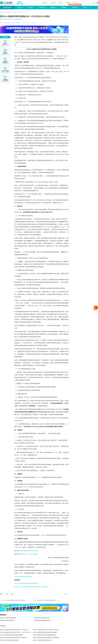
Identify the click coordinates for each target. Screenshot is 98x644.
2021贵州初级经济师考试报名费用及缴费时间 (12, 635)
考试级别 (75, 7)
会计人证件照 (5, 70)
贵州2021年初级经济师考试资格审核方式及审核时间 (13, 638)
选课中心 (5, 43)
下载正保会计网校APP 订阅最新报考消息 (12, 19)
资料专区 (5, 52)
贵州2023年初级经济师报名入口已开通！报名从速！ (46, 630)
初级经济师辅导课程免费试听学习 (43, 620)
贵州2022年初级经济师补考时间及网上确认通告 (45, 632)
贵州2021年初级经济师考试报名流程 (9, 640)
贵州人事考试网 (6, 23)
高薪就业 (61, 3)
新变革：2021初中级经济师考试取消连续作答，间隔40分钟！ (32, 587)
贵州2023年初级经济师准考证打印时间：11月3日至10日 (14, 630)
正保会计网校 (8, 12)
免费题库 (53, 7)
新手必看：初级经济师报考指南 (8, 618)
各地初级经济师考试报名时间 (7, 620)
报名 (24, 12)
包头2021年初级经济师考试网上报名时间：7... (16, 600)
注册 (97, 3)
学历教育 (68, 3)
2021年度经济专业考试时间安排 (28, 551)
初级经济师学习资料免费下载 (42, 618)
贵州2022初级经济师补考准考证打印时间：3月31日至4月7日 (15, 632)
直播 (85, 7)
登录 (93, 3)
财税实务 (53, 3)
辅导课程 (42, 7)
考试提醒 (5, 79)
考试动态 (20, 7)
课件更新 (64, 7)
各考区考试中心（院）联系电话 (28, 554)
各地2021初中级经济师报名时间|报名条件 (26, 583)
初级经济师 (7, 8)
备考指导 (31, 7)
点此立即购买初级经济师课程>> (24, 577)
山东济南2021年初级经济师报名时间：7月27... (49, 600)
